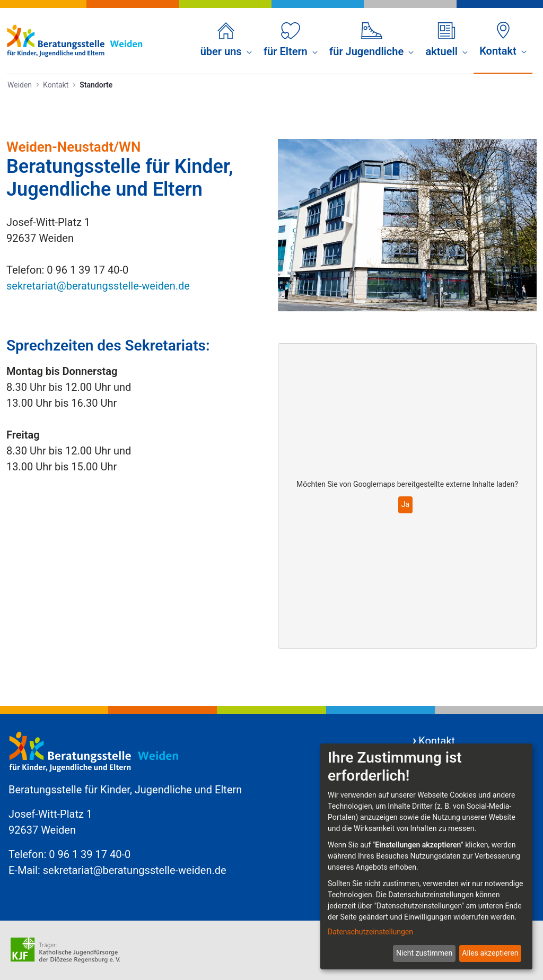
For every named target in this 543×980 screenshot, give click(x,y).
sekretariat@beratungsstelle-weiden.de (98, 286)
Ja (405, 504)
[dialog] (426, 856)
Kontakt (437, 741)
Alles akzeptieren (490, 953)
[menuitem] (226, 41)
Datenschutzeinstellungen (370, 932)
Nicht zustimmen (424, 953)
